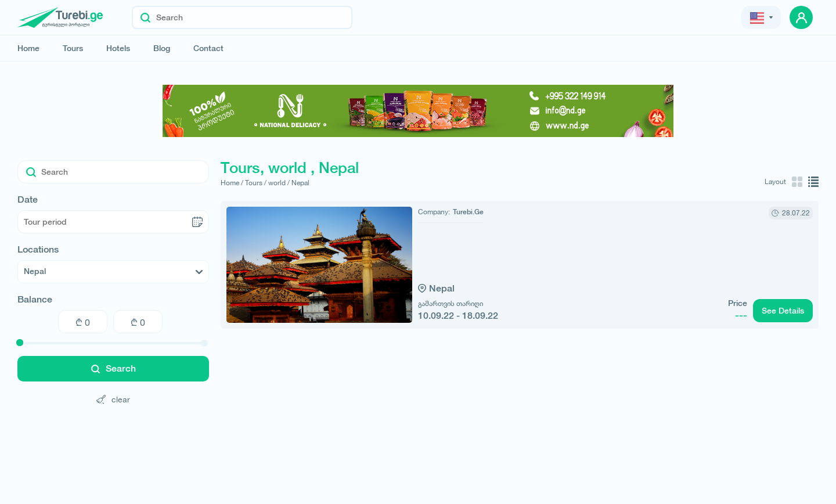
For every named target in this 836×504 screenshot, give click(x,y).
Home (28, 48)
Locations (38, 250)
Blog (162, 48)
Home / (232, 183)
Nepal (300, 183)
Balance (35, 300)
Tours (73, 48)
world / (279, 183)
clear (113, 399)
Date (28, 200)
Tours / (256, 183)
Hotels (118, 48)
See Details (783, 311)
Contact (208, 48)
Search (113, 368)
